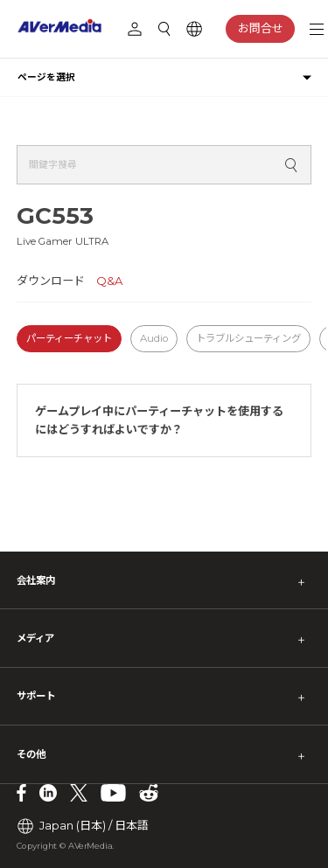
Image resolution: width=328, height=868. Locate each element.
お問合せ (261, 28)
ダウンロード (51, 281)
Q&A (109, 281)
